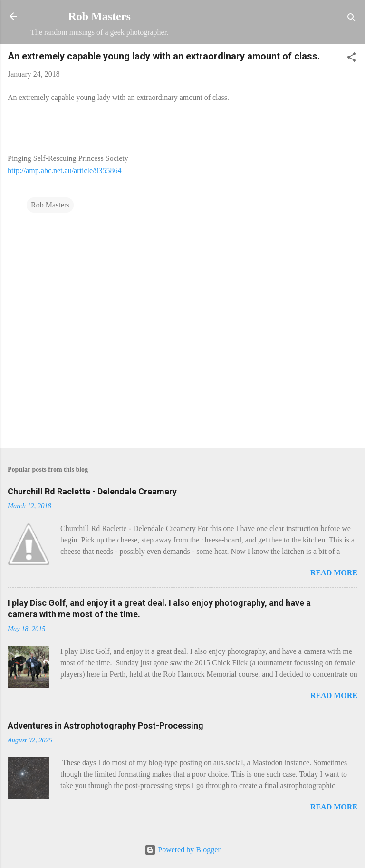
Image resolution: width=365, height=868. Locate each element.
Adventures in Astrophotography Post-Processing (106, 725)
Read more (334, 573)
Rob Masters (99, 16)
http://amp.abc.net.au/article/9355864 (64, 171)
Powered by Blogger (182, 850)
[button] (352, 59)
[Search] (352, 19)
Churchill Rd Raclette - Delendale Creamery (92, 491)
